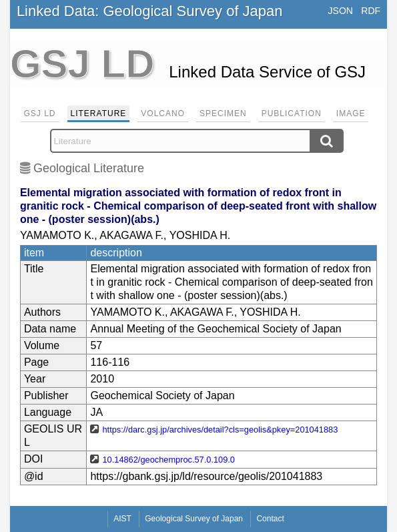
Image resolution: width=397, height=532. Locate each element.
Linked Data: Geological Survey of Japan (150, 11)
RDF (371, 11)
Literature (99, 113)
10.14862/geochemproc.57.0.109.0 (168, 460)
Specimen (223, 113)
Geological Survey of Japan (194, 519)
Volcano (163, 113)
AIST (122, 519)
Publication (292, 113)
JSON (341, 11)
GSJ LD (40, 113)
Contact (270, 519)
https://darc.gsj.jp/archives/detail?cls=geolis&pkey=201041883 (220, 430)
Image (351, 113)
